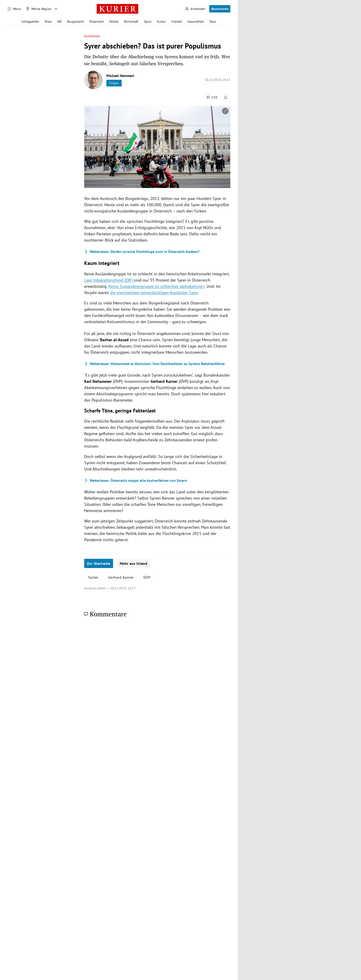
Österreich (97, 22)
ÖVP (147, 577)
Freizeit (177, 22)
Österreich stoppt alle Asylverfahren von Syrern (136, 480)
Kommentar (92, 36)
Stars (213, 22)
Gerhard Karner (121, 577)
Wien (48, 22)
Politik (114, 22)
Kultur (162, 22)
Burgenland (76, 22)
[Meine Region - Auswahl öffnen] (56, 9)
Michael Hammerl (120, 76)
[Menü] (14, 9)
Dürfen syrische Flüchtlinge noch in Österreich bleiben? (142, 252)
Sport (148, 22)
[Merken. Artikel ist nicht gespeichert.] (226, 98)
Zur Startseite (99, 563)
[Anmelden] (195, 9)
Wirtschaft (131, 22)
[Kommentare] (212, 98)
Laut (109, 280)
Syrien (93, 577)
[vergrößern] (225, 111)
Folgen (114, 83)
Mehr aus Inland (134, 563)
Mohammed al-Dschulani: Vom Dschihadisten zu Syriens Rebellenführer (155, 364)
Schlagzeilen (30, 22)
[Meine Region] (39, 9)
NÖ (60, 22)
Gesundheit (196, 22)
